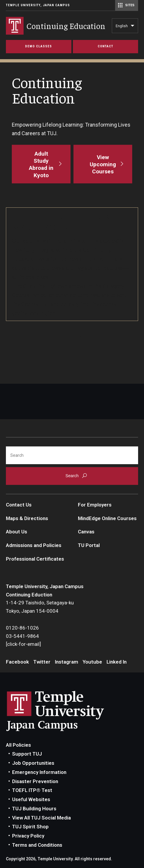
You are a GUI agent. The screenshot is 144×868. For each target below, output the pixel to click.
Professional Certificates (35, 559)
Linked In (117, 662)
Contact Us (19, 505)
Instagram (67, 662)
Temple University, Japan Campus (38, 5)
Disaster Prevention (35, 781)
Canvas (86, 532)
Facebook (17, 662)
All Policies (18, 745)
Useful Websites (31, 799)
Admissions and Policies (34, 545)
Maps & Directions (27, 518)
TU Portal (89, 545)
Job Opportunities (33, 763)
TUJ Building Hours (34, 809)
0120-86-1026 (22, 628)
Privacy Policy (28, 836)
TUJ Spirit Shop (30, 827)
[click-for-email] (23, 644)
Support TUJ (27, 754)
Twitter (42, 662)
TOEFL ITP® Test (32, 790)
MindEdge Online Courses (107, 518)
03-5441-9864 (22, 636)
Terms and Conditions (37, 845)
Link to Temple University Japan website (65, 711)
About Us (17, 532)
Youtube (92, 662)
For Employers (95, 505)
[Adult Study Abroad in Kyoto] (41, 164)
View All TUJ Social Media (41, 818)
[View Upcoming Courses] (103, 164)
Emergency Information (39, 772)
